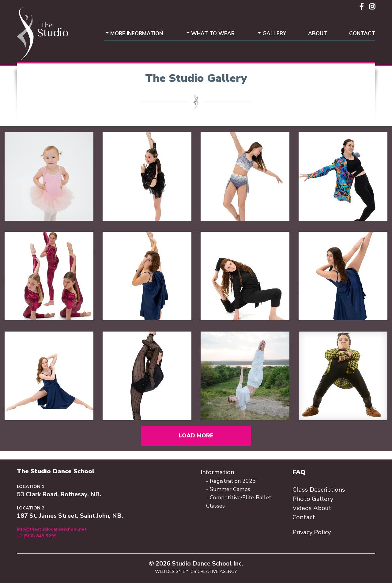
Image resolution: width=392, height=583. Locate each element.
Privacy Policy (312, 532)
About (318, 34)
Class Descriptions (319, 490)
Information (217, 472)
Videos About (312, 508)
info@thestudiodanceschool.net (52, 529)
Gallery (274, 34)
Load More (196, 436)
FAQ (299, 472)
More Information (137, 34)
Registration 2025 (233, 481)
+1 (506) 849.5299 (37, 536)
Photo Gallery (313, 499)
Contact (362, 34)
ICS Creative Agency (213, 571)
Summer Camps (230, 489)
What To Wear (213, 34)
